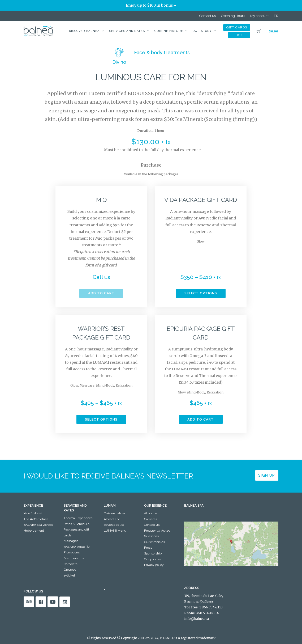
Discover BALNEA (84, 31)
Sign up (267, 475)
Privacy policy (154, 565)
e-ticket (239, 35)
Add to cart (101, 293)
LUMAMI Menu (115, 531)
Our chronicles (154, 542)
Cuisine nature (169, 31)
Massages (71, 541)
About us (151, 513)
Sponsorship (153, 553)
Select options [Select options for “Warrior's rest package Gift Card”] (101, 419)
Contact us (208, 16)
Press (148, 548)
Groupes (70, 570)
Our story (202, 31)
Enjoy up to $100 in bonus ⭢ (151, 5)
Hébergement (34, 531)
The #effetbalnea (36, 519)
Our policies (153, 559)
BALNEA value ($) (77, 547)
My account (259, 16)
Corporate (71, 564)
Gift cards (237, 27)
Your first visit (33, 513)
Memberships (74, 558)
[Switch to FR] (276, 16)
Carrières (151, 519)
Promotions (72, 552)
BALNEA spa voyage (38, 525)
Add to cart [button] (201, 419)
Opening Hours (233, 16)
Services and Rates (127, 31)
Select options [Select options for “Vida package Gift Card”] (201, 293)
